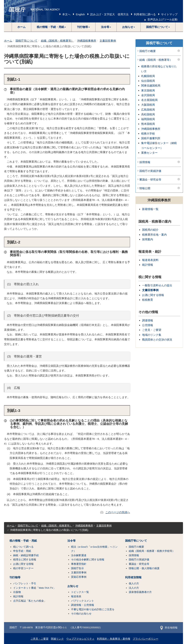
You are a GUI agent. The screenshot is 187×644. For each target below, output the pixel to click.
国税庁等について (26, 41)
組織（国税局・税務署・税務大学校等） (152, 551)
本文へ (66, 14)
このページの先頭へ (118, 512)
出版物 (17, 592)
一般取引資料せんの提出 (157, 285)
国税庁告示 (77, 568)
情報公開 (145, 188)
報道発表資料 (150, 260)
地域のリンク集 (152, 335)
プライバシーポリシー (146, 639)
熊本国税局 (148, 124)
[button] (51, 27)
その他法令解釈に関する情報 (88, 560)
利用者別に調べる (145, 14)
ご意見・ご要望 (152, 330)
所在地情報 (169, 628)
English (80, 14)
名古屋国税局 (149, 100)
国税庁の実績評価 (150, 171)
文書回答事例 (108, 41)
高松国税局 (148, 114)
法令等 (71, 541)
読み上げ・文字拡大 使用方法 (109, 14)
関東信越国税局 (151, 85)
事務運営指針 (79, 564)
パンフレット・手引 (25, 584)
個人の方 (134, 584)
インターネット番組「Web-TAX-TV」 (34, 588)
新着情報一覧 (150, 209)
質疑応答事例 (79, 577)
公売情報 (148, 325)
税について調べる (23, 547)
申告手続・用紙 (22, 551)
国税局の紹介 (150, 230)
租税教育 (148, 300)
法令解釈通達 (79, 555)
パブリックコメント (83, 601)
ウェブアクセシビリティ (80, 639)
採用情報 (145, 162)
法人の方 (134, 588)
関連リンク (57, 639)
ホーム (21, 27)
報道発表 (76, 596)
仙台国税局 (148, 81)
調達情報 (148, 320)
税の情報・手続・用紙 (23, 541)
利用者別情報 (133, 577)
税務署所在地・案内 (154, 235)
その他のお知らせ (81, 614)
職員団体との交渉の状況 (157, 340)
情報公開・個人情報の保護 (144, 568)
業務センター (149, 153)
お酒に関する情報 (153, 295)
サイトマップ (169, 14)
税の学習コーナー (23, 568)
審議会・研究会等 (150, 180)
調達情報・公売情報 (83, 605)
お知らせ (73, 586)
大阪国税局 (148, 105)
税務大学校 (148, 133)
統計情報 (148, 265)
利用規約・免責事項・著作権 (114, 639)
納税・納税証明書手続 (26, 555)
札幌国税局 (148, 76)
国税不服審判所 (151, 138)
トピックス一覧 (80, 592)
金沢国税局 (148, 95)
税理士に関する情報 (25, 560)
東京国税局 (148, 90)
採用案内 (148, 239)
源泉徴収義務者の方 (140, 592)
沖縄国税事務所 (87, 41)
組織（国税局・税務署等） (57, 41)
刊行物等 (15, 577)
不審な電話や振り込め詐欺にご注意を (93, 609)
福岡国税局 (148, 119)
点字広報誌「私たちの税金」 (30, 601)
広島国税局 (148, 110)
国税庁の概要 (148, 51)
